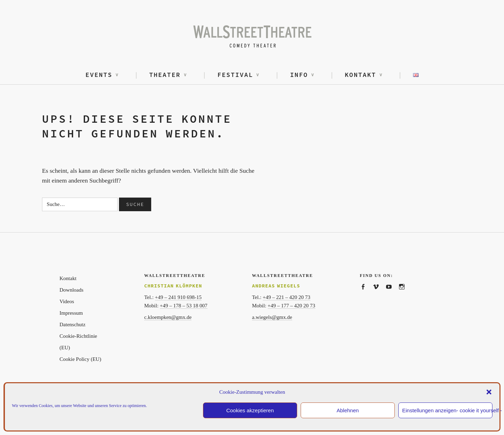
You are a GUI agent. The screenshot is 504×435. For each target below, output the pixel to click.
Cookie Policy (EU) (80, 359)
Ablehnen (348, 410)
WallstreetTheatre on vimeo (379, 294)
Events (99, 75)
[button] (489, 392)
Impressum (71, 313)
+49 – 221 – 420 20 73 (287, 297)
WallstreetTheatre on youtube (392, 294)
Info (299, 75)
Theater (165, 75)
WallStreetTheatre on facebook (366, 294)
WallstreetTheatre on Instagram (405, 294)
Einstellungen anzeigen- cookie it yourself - (447, 410)
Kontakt (360, 75)
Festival (235, 75)
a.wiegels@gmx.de (272, 317)
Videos (67, 301)
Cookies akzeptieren (250, 410)
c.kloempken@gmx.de (168, 317)
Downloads (71, 290)
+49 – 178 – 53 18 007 (184, 306)
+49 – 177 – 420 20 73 (292, 306)
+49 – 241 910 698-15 (178, 297)
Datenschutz (72, 325)
